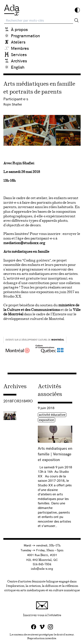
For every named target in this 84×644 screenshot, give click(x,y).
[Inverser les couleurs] (77, 10)
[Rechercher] (76, 20)
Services (19, 54)
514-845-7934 (42, 564)
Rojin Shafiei (13, 104)
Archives (19, 61)
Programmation (25, 35)
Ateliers (18, 42)
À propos (19, 29)
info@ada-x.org (42, 569)
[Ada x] (12, 10)
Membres (20, 48)
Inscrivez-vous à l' (52, 609)
